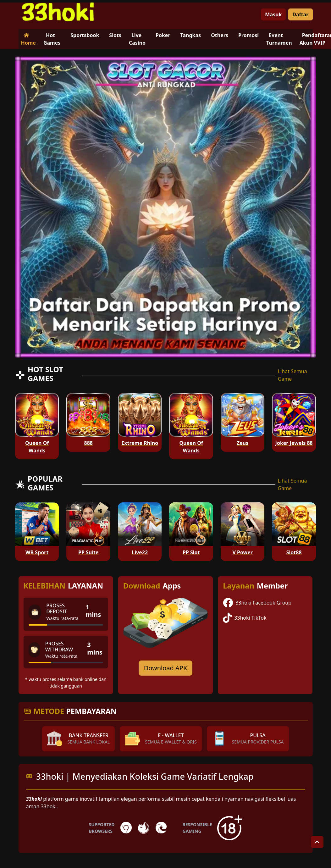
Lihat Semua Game (292, 375)
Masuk (273, 14)
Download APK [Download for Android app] (166, 668)
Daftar (300, 14)
